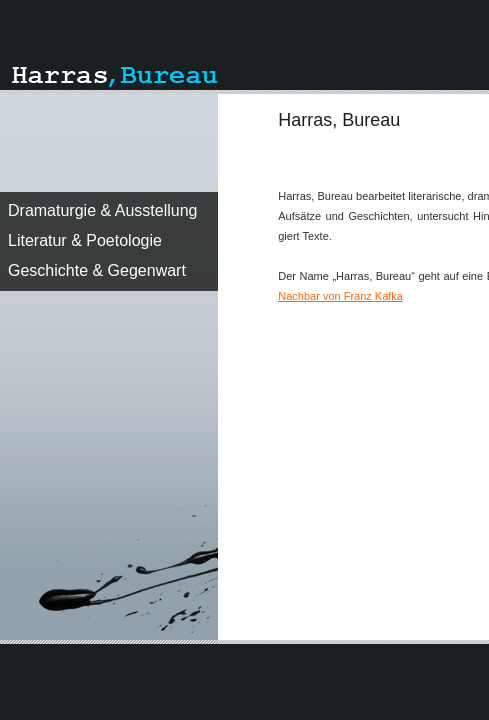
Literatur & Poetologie (85, 240)
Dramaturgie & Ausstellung (102, 210)
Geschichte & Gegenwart (97, 270)
